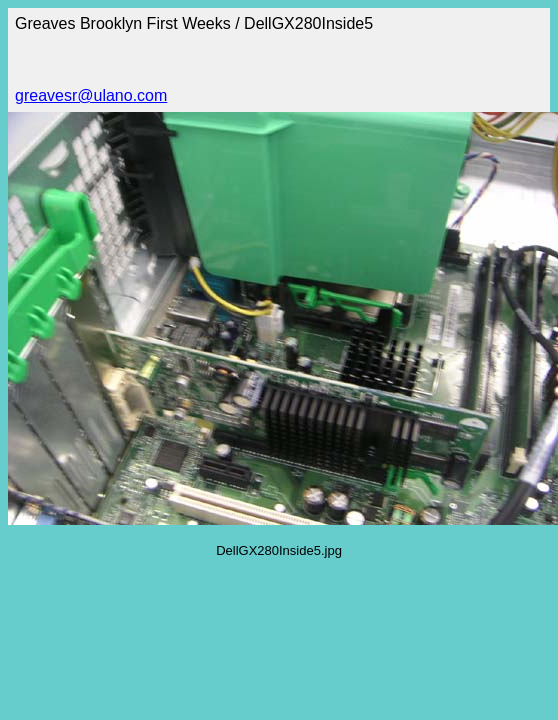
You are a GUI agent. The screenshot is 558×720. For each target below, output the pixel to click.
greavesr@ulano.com (91, 95)
